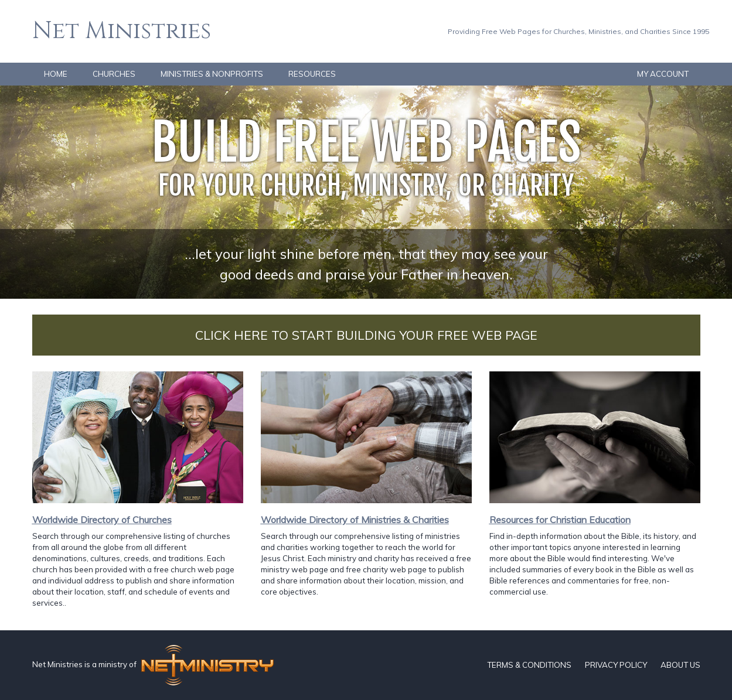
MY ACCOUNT (663, 74)
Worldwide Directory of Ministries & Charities (355, 520)
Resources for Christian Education (560, 520)
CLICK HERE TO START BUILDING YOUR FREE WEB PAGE (366, 335)
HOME (56, 74)
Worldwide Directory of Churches (102, 520)
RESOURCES (312, 74)
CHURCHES (114, 74)
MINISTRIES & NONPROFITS (212, 74)
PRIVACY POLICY (616, 665)
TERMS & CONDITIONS (529, 665)
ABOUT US (680, 665)
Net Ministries (122, 31)
